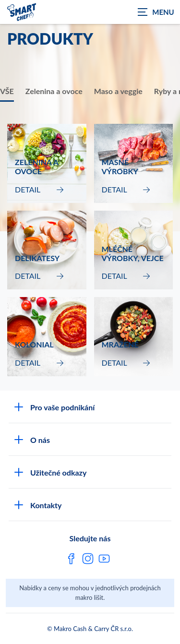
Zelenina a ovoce (54, 91)
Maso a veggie (118, 91)
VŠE (7, 91)
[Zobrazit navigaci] (156, 12)
